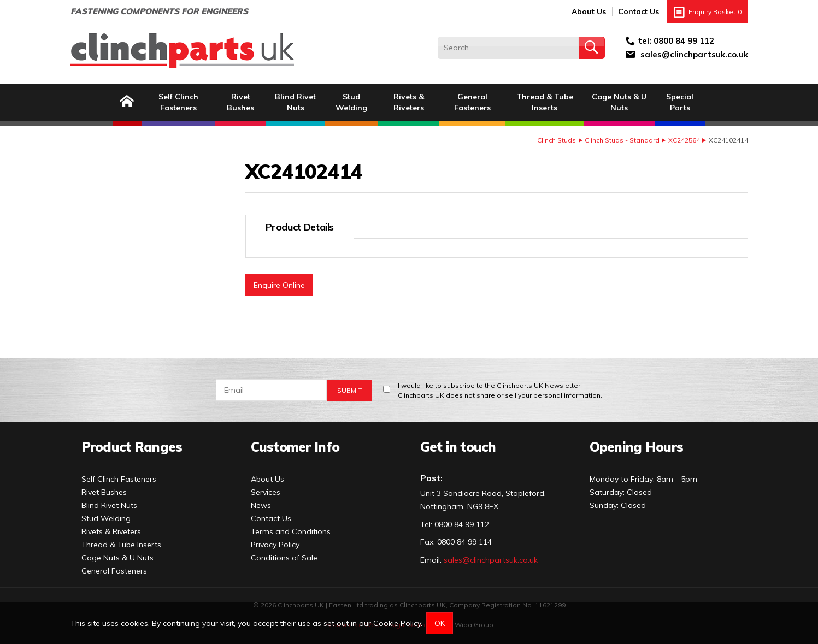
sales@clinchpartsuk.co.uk (694, 54)
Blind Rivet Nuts (295, 102)
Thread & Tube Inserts (545, 102)
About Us (589, 11)
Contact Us (638, 11)
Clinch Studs (557, 140)
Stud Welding (351, 102)
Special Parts (680, 102)
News (261, 505)
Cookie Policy (397, 623)
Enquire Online (279, 285)
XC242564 (684, 140)
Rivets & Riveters (409, 102)
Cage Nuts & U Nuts (619, 102)
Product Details (300, 227)
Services (266, 492)
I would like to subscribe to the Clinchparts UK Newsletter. (500, 391)
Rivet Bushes (240, 102)
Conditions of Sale (284, 558)
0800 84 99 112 (684, 41)
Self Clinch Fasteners (178, 102)
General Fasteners (472, 102)
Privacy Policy (275, 545)
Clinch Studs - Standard (622, 140)
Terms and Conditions (291, 531)
